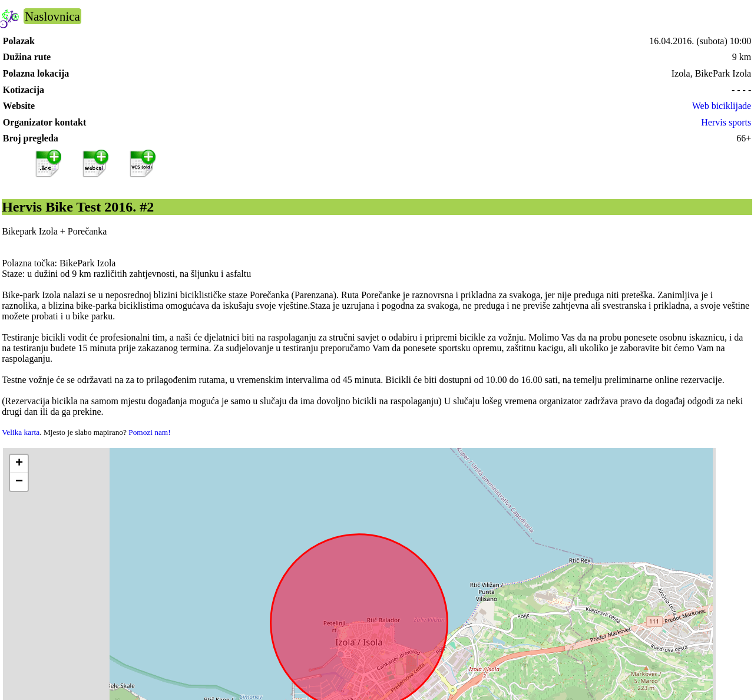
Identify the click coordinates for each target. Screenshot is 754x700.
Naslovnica (52, 16)
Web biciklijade (722, 106)
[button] (19, 464)
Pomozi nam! (149, 432)
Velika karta (21, 432)
